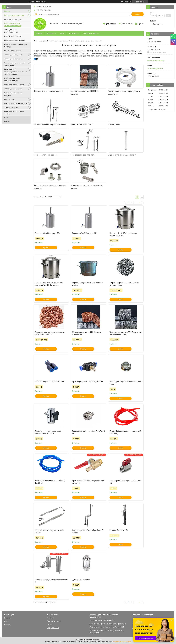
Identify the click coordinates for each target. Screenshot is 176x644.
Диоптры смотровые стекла (82, 124)
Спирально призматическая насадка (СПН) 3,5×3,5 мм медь (50, 333)
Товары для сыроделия (13, 89)
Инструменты (9, 99)
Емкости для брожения (13, 36)
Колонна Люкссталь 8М (119, 530)
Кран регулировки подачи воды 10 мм (88, 382)
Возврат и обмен (53, 628)
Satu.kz (99, 639)
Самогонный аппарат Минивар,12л (102, 620)
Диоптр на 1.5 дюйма (81, 580)
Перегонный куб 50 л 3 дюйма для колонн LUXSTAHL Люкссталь (49, 284)
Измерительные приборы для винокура (15, 45)
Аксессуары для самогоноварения (11, 31)
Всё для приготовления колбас (16, 103)
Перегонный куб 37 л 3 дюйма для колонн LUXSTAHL (123, 234)
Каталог (7, 11)
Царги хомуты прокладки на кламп (122, 155)
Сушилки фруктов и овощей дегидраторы (15, 64)
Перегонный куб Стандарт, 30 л (48, 233)
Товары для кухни (11, 107)
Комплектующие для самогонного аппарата (13, 24)
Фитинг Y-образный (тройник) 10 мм (50, 382)
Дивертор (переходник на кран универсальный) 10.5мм (48, 432)
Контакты (73, 34)
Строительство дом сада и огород (14, 113)
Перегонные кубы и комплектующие (48, 91)
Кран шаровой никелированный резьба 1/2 (125, 482)
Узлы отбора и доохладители (83, 155)
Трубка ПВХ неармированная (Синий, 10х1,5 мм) (50, 482)
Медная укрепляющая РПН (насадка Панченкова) (87, 333)
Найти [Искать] (137, 14)
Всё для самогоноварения (14, 15)
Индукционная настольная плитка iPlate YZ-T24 (107, 627)
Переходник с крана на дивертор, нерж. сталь (126, 383)
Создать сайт (33, 2)
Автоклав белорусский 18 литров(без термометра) (108, 624)
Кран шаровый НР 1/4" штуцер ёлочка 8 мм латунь (88, 482)
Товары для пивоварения (14, 59)
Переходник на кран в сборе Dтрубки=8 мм (88, 432)
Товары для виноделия (13, 55)
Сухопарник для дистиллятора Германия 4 (51, 581)
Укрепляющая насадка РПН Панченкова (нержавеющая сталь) (125, 333)
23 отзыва (128, 2)
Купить (46, 247)
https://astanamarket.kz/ (156, 60)
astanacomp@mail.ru (155, 69)
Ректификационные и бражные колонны (50, 124)
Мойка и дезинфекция (13, 51)
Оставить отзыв (127, 24)
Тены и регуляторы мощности (46, 155)
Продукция (41, 41)
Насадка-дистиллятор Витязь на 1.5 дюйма (50, 531)
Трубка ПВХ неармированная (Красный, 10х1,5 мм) (125, 432)
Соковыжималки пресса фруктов (13, 94)
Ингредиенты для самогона (15, 40)
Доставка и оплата (91, 34)
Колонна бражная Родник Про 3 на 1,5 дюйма (88, 531)
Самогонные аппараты (13, 19)
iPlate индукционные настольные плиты (12, 79)
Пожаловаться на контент (122, 642)
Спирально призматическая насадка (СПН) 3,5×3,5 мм (124, 284)
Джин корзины (114, 124)
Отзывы (7, 122)
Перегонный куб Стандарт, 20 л (85, 233)
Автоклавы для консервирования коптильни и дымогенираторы (15, 72)
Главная (39, 34)
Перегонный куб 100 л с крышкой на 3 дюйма (87, 284)
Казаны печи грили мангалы (15, 85)
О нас (6, 118)
